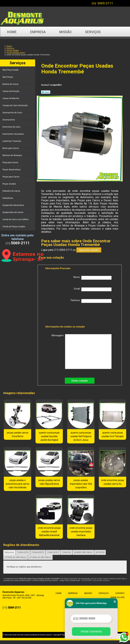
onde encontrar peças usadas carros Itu (113, 482)
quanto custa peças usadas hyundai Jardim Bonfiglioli (49, 436)
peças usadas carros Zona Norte (18, 434)
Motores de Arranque (12, 155)
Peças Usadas (9, 184)
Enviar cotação (80, 381)
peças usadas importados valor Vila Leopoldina (81, 484)
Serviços (93, 32)
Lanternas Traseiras (12, 141)
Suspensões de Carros (13, 212)
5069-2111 (105, 3)
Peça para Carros (11, 162)
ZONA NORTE (38, 552)
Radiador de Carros (12, 191)
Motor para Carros (11, 148)
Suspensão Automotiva (13, 205)
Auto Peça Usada (11, 70)
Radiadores (8, 198)
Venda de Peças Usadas (14, 227)
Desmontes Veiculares (13, 134)
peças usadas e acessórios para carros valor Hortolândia (17, 484)
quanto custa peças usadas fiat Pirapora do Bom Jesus (81, 436)
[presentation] (66, 315)
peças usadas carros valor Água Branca (49, 482)
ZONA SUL (66, 552)
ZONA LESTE (23, 552)
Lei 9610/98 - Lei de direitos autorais (96, 580)
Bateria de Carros (11, 84)
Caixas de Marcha (11, 98)
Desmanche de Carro (13, 113)
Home (12, 32)
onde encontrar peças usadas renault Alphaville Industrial (49, 532)
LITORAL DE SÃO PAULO (16, 557)
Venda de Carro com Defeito (16, 219)
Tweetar (46, 92)
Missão (65, 32)
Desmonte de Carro (12, 127)
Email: (93, 289)
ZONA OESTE (53, 552)
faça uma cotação (89, 250)
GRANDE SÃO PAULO (83, 552)
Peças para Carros (11, 177)
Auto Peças (8, 77)
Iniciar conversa (91, 631)
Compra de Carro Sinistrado (15, 106)
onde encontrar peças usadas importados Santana (81, 532)
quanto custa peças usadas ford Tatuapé (113, 434)
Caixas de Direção (11, 91)
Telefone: (91, 301)
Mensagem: (82, 352)
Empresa (38, 32)
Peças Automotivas (12, 170)
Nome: (93, 278)
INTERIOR (100, 552)
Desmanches (9, 120)
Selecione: (9, 552)
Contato (14, 43)
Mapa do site (118, 597)
